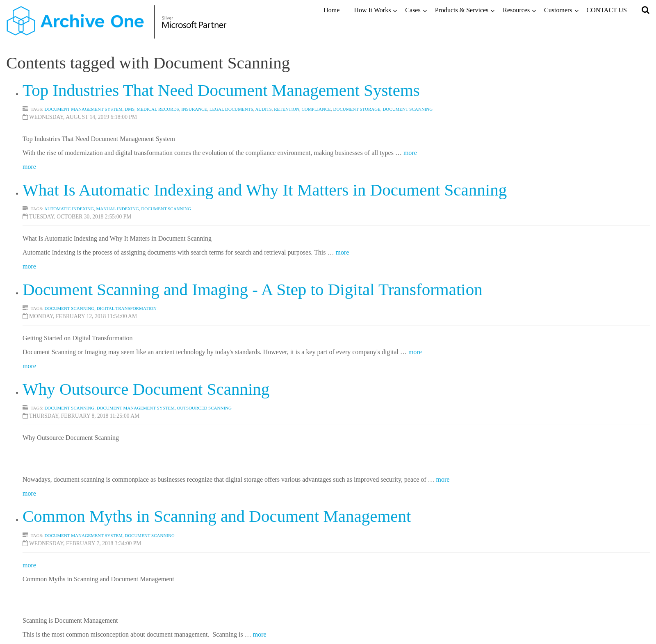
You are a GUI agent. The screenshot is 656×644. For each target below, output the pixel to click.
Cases (413, 10)
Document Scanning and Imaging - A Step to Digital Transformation (253, 289)
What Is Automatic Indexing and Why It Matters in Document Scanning (265, 190)
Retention (287, 109)
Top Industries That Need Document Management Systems (221, 90)
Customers (558, 10)
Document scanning (408, 109)
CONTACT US (607, 10)
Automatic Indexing (69, 209)
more (410, 153)
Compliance (316, 109)
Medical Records (158, 109)
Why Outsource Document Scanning (146, 389)
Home (331, 10)
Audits (263, 109)
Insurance (194, 109)
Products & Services (462, 10)
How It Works (372, 10)
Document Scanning (166, 209)
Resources (516, 10)
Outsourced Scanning (204, 408)
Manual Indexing (117, 209)
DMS (130, 109)
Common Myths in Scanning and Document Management (217, 516)
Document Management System (83, 109)
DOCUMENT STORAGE (357, 109)
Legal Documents (231, 109)
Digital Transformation (127, 308)
